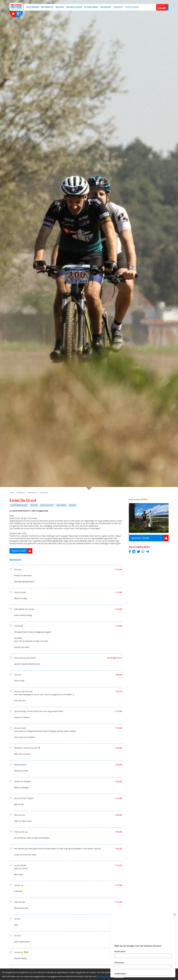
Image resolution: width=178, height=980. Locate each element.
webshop (106, 7)
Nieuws (60, 7)
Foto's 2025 (132, 7)
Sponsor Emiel (22, 551)
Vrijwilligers (74, 7)
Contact (118, 7)
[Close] (175, 915)
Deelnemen (33, 7)
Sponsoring (91, 7)
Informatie (47, 7)
